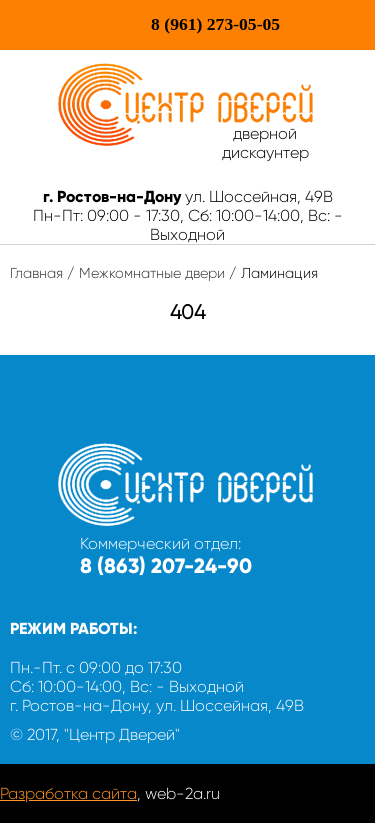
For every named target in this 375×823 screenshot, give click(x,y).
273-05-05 (215, 24)
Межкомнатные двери (152, 273)
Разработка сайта (68, 793)
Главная (36, 273)
